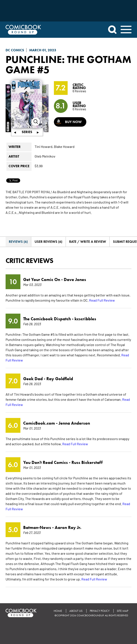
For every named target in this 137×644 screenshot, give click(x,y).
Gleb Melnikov (45, 156)
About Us (76, 611)
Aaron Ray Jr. (68, 527)
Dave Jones (75, 279)
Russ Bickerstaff (87, 462)
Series (27, 132)
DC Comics (15, 50)
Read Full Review (102, 300)
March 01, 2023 (43, 50)
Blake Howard (64, 146)
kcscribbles (85, 319)
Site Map (123, 611)
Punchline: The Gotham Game (68, 64)
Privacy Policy (100, 611)
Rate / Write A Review (88, 242)
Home (58, 611)
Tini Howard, (44, 146)
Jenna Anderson (74, 423)
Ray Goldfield (60, 379)
